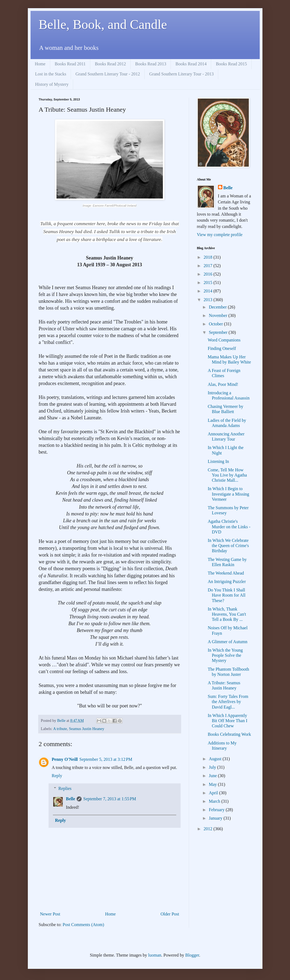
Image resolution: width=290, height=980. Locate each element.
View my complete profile (220, 235)
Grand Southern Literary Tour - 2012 (108, 74)
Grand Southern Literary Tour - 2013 (181, 74)
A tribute (60, 729)
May (213, 784)
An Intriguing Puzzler (227, 581)
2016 (208, 274)
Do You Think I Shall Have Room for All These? (226, 595)
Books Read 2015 (231, 64)
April (214, 793)
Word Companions (224, 340)
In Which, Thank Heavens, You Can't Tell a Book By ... (227, 614)
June (213, 776)
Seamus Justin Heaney (87, 729)
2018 (208, 257)
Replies (65, 788)
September (219, 332)
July (213, 767)
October (216, 324)
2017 (208, 266)
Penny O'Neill (65, 759)
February (217, 810)
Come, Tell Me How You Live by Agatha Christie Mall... (227, 475)
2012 (208, 829)
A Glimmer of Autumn (227, 642)
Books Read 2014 (191, 64)
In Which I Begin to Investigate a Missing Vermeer (228, 494)
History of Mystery (52, 84)
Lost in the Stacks (51, 74)
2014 (208, 291)
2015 (208, 283)
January (216, 818)
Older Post (170, 914)
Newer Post (50, 914)
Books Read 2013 (151, 64)
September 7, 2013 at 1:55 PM (110, 799)
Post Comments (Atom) (83, 925)
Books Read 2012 (110, 64)
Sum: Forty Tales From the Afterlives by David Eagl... (228, 702)
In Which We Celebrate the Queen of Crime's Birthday (228, 546)
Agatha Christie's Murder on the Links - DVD (229, 526)
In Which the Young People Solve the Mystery (225, 655)
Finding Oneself (222, 348)
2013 (208, 300)
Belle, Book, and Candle (103, 24)
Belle (71, 799)
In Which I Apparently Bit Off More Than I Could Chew (227, 721)
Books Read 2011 (70, 64)
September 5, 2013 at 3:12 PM (106, 759)
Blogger (192, 955)
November (219, 315)
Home (40, 64)
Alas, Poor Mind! (223, 384)
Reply (57, 776)
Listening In (218, 461)
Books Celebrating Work (229, 734)
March (215, 801)
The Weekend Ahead (226, 573)
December (218, 307)
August (216, 759)
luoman (155, 955)
